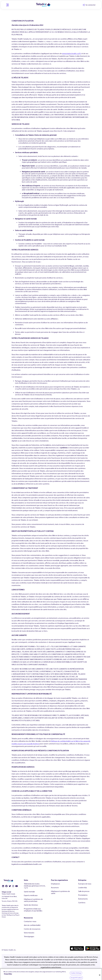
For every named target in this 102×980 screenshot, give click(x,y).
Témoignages (29, 936)
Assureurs (55, 888)
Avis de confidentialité (32, 925)
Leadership (82, 888)
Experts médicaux (31, 895)
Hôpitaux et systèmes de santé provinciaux (33, 900)
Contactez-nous (30, 921)
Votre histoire (29, 933)
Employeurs (55, 884)
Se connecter (90, 5)
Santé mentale (29, 892)
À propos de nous (85, 884)
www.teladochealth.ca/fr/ (72, 54)
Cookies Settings (76, 975)
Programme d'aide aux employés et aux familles (33, 910)
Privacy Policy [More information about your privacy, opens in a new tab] (8, 975)
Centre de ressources (32, 929)
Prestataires (83, 895)
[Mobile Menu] (7, 5)
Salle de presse (84, 891)
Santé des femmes (31, 905)
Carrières (82, 903)
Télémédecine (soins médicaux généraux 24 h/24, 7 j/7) (35, 886)
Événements (83, 899)
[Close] (100, 977)
